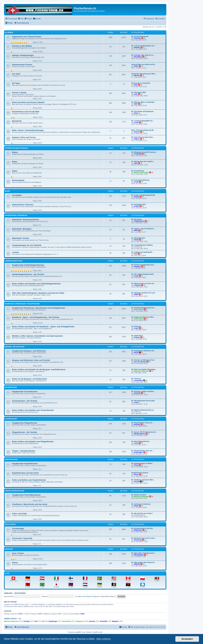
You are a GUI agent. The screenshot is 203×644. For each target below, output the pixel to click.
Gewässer (9, 549)
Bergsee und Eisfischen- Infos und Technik (31, 360)
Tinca (136, 465)
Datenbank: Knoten (21, 238)
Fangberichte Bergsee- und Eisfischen (29, 351)
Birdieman (138, 530)
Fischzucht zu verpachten (141, 83)
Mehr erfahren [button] (104, 639)
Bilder (7, 191)
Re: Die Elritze (136, 219)
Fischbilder (17, 195)
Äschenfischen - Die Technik (25, 401)
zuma (136, 443)
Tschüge (26, 621)
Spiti (136, 85)
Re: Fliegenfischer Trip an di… (142, 423)
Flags (7, 573)
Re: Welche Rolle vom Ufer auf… (143, 283)
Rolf (136, 254)
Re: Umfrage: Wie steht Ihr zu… (143, 55)
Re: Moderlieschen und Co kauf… (144, 538)
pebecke (92, 621)
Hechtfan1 (138, 57)
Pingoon (137, 266)
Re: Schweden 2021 (139, 204)
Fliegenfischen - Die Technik (24, 432)
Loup (136, 402)
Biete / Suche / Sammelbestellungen (28, 130)
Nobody (137, 47)
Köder (15, 171)
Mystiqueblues (140, 434)
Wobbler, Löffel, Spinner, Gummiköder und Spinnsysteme (37, 336)
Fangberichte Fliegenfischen (25, 423)
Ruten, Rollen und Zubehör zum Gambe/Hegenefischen (36, 284)
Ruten (15, 162)
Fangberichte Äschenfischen (25, 392)
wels (136, 94)
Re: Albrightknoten (138, 238)
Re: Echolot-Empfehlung (140, 180)
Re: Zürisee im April (139, 495)
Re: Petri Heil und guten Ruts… (143, 137)
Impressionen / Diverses (23, 205)
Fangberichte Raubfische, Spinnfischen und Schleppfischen (39, 308)
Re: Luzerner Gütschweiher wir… (143, 46)
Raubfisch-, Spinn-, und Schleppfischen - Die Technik (36, 317)
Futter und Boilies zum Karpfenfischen (29, 480)
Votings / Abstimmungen (23, 55)
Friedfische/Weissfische (14, 491)
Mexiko (137, 75)
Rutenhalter (139, 452)
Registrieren (20, 593)
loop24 (137, 206)
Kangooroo (80, 621)
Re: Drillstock (136, 326)
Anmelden (8, 593)
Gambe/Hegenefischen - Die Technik (28, 274)
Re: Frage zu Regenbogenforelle (143, 195)
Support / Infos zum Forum (24, 137)
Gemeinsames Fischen (22, 65)
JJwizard (137, 285)
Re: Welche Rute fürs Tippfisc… (143, 161)
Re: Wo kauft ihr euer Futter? (142, 513)
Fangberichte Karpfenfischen (25, 464)
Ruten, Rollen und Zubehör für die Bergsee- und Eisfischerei (39, 370)
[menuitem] (21, 19)
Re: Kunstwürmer (138, 171)
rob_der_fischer (140, 362)
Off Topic (16, 83)
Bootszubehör (18, 180)
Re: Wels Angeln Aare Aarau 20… (143, 562)
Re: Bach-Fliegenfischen (140, 441)
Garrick (137, 132)
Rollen (15, 152)
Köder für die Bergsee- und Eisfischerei (29, 379)
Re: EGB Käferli (137, 336)
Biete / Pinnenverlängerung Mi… (143, 130)
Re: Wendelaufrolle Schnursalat (143, 401)
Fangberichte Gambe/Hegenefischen (28, 265)
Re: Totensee (136, 379)
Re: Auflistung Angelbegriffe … (143, 252)
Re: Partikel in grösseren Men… (143, 480)
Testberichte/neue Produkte (16, 148)
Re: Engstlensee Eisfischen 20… (143, 351)
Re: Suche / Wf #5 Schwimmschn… (144, 432)
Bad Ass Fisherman (141, 172)
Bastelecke (17, 121)
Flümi (136, 240)
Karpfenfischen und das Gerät (25, 473)
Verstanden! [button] (187, 639)
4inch (136, 352)
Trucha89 (138, 154)
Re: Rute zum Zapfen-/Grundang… (144, 369)
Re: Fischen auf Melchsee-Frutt (143, 360)
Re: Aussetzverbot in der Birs (142, 528)
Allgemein (9, 33)
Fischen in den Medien (22, 46)
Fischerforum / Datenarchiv (16, 215)
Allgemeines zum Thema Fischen (27, 37)
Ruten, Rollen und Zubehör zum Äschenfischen (33, 410)
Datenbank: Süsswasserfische (25, 220)
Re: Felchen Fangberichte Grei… (143, 265)
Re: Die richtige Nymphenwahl (142, 274)
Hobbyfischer (139, 221)
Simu (136, 113)
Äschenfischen (11, 387)
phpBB (78, 632)
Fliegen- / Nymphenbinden (24, 451)
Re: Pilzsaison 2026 (138, 92)
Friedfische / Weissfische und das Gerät (30, 504)
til (43, 621)
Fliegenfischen (11, 419)
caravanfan (138, 380)
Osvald (137, 481)
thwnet (137, 197)
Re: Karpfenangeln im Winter (142, 463)
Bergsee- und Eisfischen (14, 347)
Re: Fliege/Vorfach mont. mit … (143, 451)
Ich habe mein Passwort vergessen (87, 596)
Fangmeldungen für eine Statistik (27, 245)
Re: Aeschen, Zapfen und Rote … (143, 391)
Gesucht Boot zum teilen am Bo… (144, 64)
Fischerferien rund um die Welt (26, 112)
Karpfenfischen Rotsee (140, 473)
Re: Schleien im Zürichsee (141, 504)
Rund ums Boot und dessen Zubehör (28, 102)
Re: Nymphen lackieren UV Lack (143, 293)
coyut (136, 122)
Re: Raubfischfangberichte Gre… (143, 308)
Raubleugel (53, 621)
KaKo (136, 66)
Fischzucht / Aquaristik (22, 538)
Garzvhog (138, 540)
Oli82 (136, 294)
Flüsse (15, 563)
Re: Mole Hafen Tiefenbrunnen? (143, 553)
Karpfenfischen (11, 459)
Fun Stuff (16, 74)
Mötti (136, 230)
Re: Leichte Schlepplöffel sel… (143, 121)
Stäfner (137, 139)
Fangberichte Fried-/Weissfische (26, 495)
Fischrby (137, 38)
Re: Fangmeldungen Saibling (142, 245)
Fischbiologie (18, 529)
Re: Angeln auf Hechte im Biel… (143, 317)
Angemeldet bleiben (109, 596)
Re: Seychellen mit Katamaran (142, 111)
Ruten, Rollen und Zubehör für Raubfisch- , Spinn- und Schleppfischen (43, 327)
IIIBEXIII (137, 564)
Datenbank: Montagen (22, 229)
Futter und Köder (20, 514)
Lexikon (16, 252)
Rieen (136, 474)
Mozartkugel (139, 555)
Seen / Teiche (18, 553)
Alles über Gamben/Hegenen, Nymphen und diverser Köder (38, 293)
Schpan (137, 337)
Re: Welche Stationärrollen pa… (143, 410)
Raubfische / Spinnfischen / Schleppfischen (22, 304)
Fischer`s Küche (19, 93)
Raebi (136, 506)
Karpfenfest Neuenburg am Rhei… (144, 74)
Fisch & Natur (10, 524)
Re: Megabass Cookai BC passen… (144, 152)
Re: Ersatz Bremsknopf (140, 36)
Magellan (115, 621)
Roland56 (104, 621)
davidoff (137, 393)
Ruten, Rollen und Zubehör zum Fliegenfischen (33, 442)
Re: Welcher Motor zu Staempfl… (143, 102)
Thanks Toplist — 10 (12, 619)
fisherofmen (139, 309)
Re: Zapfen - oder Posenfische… (143, 229)
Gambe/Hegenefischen (14, 261)
